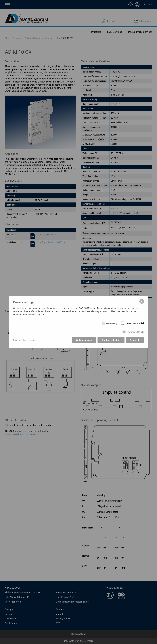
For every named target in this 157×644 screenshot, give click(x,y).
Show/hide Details (135, 332)
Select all (135, 340)
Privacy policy (20, 340)
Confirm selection (111, 340)
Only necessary (84, 340)
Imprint (32, 340)
